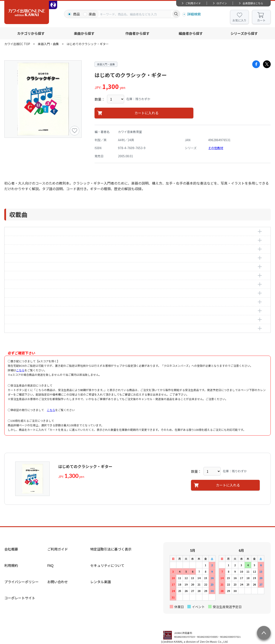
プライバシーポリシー (21, 582)
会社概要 (11, 549)
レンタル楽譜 (101, 582)
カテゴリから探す (31, 33)
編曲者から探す (191, 33)
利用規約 (11, 565)
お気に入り (239, 20)
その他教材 (216, 148)
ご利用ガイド (193, 3)
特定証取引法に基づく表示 (111, 549)
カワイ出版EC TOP (17, 44)
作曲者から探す (137, 33)
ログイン (222, 3)
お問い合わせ (58, 582)
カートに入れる (147, 113)
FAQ (50, 565)
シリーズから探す (244, 33)
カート (261, 20)
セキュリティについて (107, 565)
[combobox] (136, 14)
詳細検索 (194, 14)
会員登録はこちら (253, 3)
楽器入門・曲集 (48, 44)
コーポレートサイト (20, 598)
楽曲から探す (84, 33)
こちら (20, 370)
